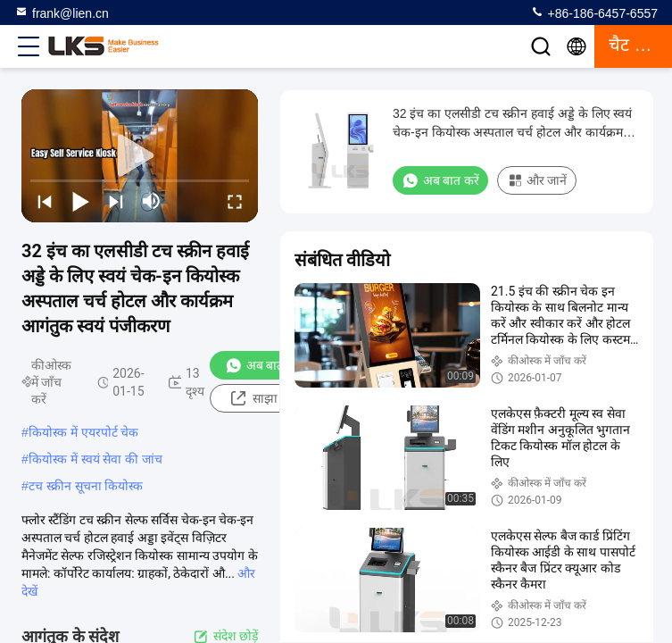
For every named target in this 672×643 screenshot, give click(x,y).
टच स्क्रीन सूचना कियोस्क (86, 486)
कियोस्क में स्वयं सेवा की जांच (95, 459)
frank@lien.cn (62, 13)
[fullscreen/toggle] (235, 201)
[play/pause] (80, 201)
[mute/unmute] (152, 201)
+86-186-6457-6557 (594, 13)
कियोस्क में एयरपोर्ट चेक (84, 432)
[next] (116, 201)
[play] (140, 156)
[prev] (45, 201)
